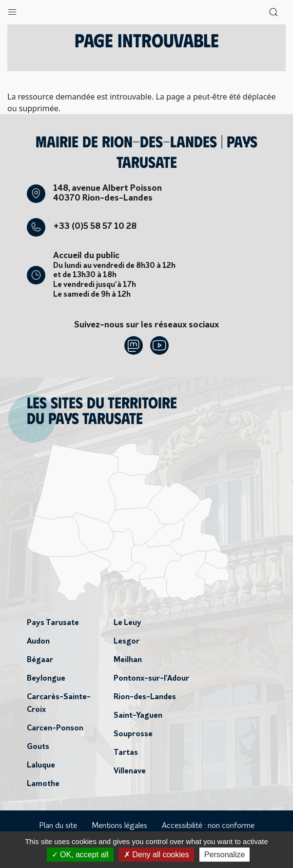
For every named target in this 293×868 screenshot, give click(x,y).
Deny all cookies (156, 855)
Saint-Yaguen (138, 716)
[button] (12, 10)
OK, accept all (80, 855)
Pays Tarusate (53, 623)
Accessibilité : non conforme (208, 826)
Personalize (225, 855)
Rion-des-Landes (145, 697)
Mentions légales (119, 826)
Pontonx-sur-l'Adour (151, 679)
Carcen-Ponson (55, 728)
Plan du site (58, 826)
